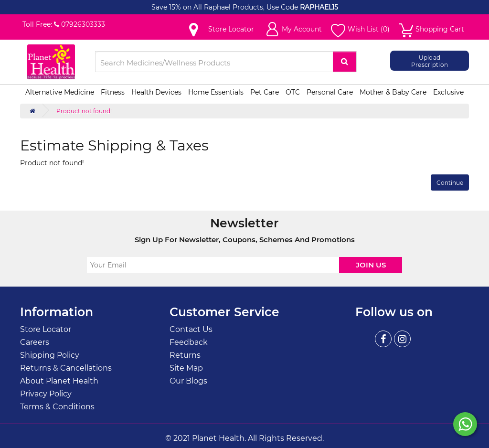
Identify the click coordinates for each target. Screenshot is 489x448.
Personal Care (330, 92)
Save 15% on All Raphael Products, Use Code (226, 7)
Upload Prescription (430, 61)
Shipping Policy (50, 355)
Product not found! (84, 111)
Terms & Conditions (57, 407)
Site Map (186, 368)
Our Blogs (188, 381)
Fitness (113, 92)
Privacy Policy (46, 394)
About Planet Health (59, 381)
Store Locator (46, 329)
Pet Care (265, 92)
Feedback (189, 342)
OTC (293, 92)
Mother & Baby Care (393, 92)
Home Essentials (216, 92)
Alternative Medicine (60, 92)
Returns (185, 355)
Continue (450, 183)
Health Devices (156, 92)
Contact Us (191, 329)
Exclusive (448, 92)
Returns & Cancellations (66, 368)
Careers (35, 342)
